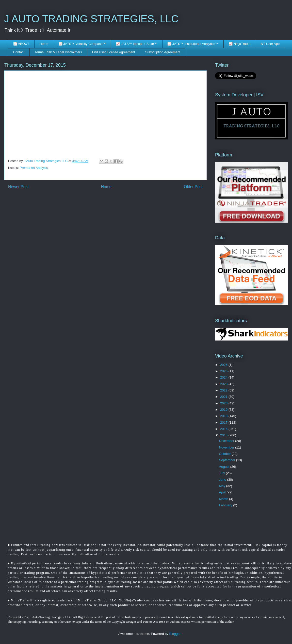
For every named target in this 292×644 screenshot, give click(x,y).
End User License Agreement (114, 52)
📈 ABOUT (21, 44)
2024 (224, 377)
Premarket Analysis (34, 168)
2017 (224, 423)
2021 (224, 397)
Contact (19, 52)
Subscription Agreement (163, 52)
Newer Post (18, 187)
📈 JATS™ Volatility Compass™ (82, 44)
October (225, 454)
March (224, 499)
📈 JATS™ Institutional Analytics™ (193, 44)
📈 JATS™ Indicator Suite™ (136, 44)
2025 (224, 371)
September (228, 460)
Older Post (193, 187)
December (227, 441)
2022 (224, 390)
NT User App (270, 44)
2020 (224, 403)
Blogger (175, 634)
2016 (224, 429)
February (226, 505)
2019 (224, 410)
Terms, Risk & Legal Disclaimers (58, 52)
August (225, 467)
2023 (224, 384)
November (227, 447)
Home (44, 44)
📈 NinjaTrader (240, 44)
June (223, 480)
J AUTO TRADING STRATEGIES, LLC (91, 19)
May (223, 486)
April (223, 492)
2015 (224, 435)
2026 (224, 365)
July (223, 473)
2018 (224, 416)
